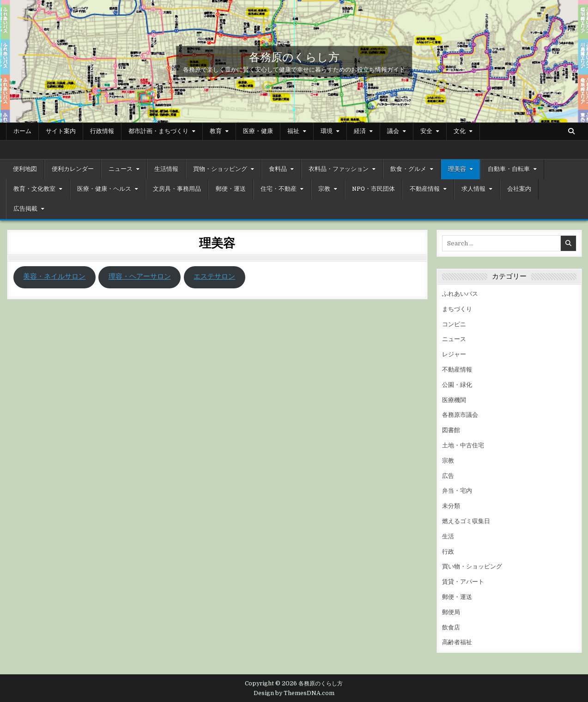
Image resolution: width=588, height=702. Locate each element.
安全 (426, 131)
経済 (360, 131)
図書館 (451, 430)
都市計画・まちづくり (158, 131)
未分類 (451, 506)
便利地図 (25, 169)
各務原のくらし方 (294, 56)
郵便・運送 (231, 189)
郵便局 (451, 612)
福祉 (293, 131)
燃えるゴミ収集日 (466, 521)
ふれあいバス (460, 294)
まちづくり (457, 309)
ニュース (121, 169)
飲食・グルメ (408, 169)
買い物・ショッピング (472, 566)
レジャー (454, 354)
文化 (460, 131)
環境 (327, 131)
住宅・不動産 (279, 189)
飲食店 (451, 627)
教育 (216, 131)
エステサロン (214, 277)
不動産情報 (425, 189)
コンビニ (454, 324)
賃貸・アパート (463, 582)
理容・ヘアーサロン (140, 277)
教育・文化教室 (34, 189)
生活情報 (166, 169)
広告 (448, 476)
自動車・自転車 (509, 169)
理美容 (457, 169)
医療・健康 (258, 131)
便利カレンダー (73, 169)
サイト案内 (61, 131)
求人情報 (473, 189)
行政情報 (102, 131)
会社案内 (519, 189)
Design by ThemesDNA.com (294, 693)
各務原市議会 (460, 415)
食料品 (278, 169)
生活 (448, 536)
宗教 (324, 189)
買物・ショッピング (220, 169)
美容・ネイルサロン (54, 277)
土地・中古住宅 (463, 445)
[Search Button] (571, 131)
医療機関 (454, 400)
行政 (448, 552)
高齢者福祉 (457, 642)
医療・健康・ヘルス (104, 189)
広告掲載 (25, 209)
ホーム (22, 131)
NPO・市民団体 (373, 189)
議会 (393, 131)
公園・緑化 (457, 385)
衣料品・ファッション (339, 169)
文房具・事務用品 (177, 189)
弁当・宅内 (457, 491)
